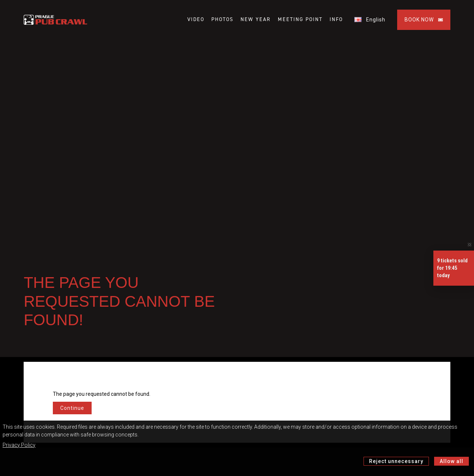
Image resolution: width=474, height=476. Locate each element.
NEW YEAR (255, 20)
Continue (72, 408)
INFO (336, 20)
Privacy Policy (19, 445)
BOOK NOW (424, 20)
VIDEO (196, 20)
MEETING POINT (300, 20)
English (370, 20)
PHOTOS (222, 20)
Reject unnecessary (396, 461)
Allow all (451, 461)
